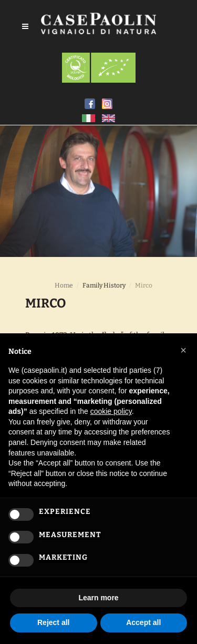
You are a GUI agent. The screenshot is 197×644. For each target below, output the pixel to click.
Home (64, 285)
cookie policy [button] (111, 411)
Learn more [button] (98, 598)
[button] (183, 350)
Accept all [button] (143, 622)
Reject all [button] (53, 622)
